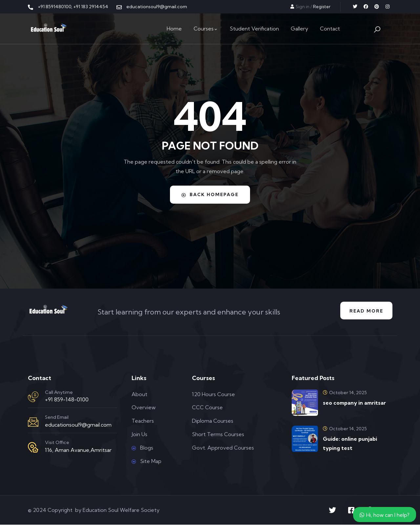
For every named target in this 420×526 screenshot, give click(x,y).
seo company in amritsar (354, 404)
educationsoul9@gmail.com (78, 426)
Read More (365, 311)
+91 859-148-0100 (67, 401)
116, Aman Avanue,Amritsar (78, 451)
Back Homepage (210, 194)
